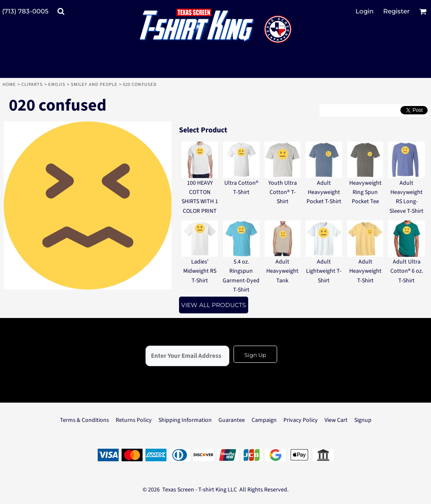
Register (396, 11)
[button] (61, 11)
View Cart (336, 420)
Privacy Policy (301, 420)
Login (365, 11)
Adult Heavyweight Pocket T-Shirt (324, 193)
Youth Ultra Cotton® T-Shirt (283, 193)
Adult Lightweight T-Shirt (324, 271)
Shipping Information (185, 420)
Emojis (57, 84)
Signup (363, 420)
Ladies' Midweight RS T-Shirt (200, 271)
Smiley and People (94, 84)
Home (9, 84)
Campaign (264, 420)
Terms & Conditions (84, 420)
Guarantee (232, 420)
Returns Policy (134, 420)
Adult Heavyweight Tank (282, 271)
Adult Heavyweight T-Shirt (365, 271)
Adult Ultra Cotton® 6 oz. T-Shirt (407, 271)
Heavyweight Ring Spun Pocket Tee (365, 193)
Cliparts (32, 84)
